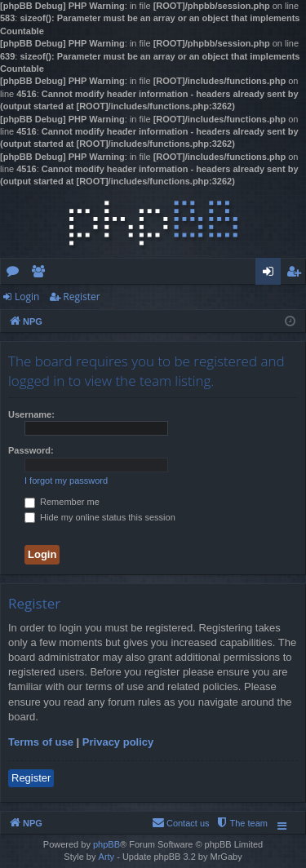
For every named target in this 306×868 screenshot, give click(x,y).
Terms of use (41, 742)
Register (81, 297)
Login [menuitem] (271, 274)
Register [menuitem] (297, 274)
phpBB (106, 844)
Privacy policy (118, 742)
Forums (16, 274)
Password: (31, 450)
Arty (107, 857)
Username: (31, 414)
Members (41, 274)
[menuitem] (242, 823)
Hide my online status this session (100, 517)
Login (27, 297)
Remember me (62, 502)
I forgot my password (66, 480)
